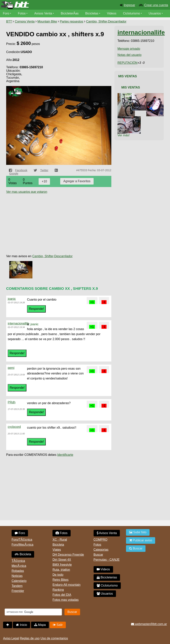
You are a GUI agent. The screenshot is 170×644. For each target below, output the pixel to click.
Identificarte (65, 455)
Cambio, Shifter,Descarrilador (106, 21)
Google (14, 174)
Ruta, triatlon (61, 570)
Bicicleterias (107, 577)
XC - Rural (60, 540)
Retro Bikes (60, 580)
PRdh (12, 402)
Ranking (58, 590)
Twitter (44, 170)
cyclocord (14, 427)
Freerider (18, 591)
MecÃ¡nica (19, 566)
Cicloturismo (131, 13)
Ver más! (124, 135)
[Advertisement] (59, 221)
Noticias (17, 576)
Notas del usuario (130, 55)
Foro (6, 13)
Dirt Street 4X (62, 560)
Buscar (98, 555)
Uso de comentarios (54, 638)
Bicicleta (23, 554)
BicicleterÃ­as (70, 13)
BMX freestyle (62, 565)
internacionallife (18, 323)
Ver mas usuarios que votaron (27, 192)
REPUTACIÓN (128, 63)
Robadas (18, 571)
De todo (58, 575)
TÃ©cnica (18, 561)
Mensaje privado (129, 49)
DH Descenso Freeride (68, 555)
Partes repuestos (71, 21)
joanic (12, 299)
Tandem (17, 586)
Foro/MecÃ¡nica (22, 545)
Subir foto (138, 532)
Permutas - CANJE (107, 560)
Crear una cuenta (156, 5)
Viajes (57, 550)
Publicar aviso (141, 540)
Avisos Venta (43, 13)
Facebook (21, 170)
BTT (9, 21)
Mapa (40, 625)
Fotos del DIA (62, 595)
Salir (58, 625)
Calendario (19, 581)
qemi (11, 368)
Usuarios (155, 13)
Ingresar (130, 5)
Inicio (22, 625)
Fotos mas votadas (66, 600)
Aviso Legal (11, 638)
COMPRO (101, 540)
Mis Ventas (128, 76)
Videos (112, 13)
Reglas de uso (30, 638)
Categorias (101, 550)
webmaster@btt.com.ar (149, 624)
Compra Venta (25, 21)
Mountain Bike (47, 21)
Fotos (22, 13)
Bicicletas (92, 13)
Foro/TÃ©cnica (22, 540)
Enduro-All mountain (66, 585)
